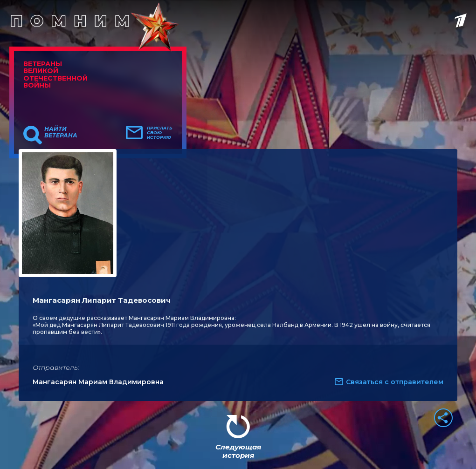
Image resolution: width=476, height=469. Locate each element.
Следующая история (238, 451)
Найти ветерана (61, 132)
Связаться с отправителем (395, 382)
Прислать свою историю (160, 133)
